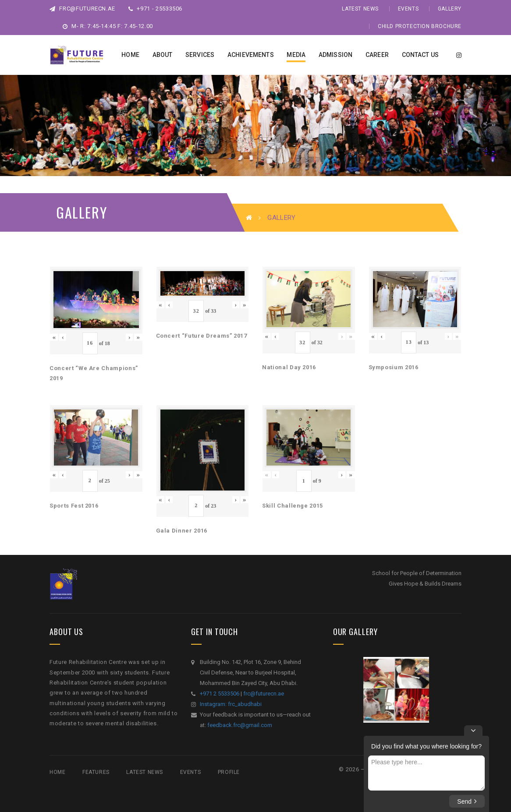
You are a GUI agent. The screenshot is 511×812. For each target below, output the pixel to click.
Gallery (450, 9)
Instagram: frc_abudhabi (231, 704)
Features (96, 772)
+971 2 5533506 (220, 694)
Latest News (360, 9)
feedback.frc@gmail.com (240, 725)
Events (408, 9)
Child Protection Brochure (420, 26)
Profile (229, 772)
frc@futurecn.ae (82, 9)
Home (57, 772)
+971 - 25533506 (155, 9)
